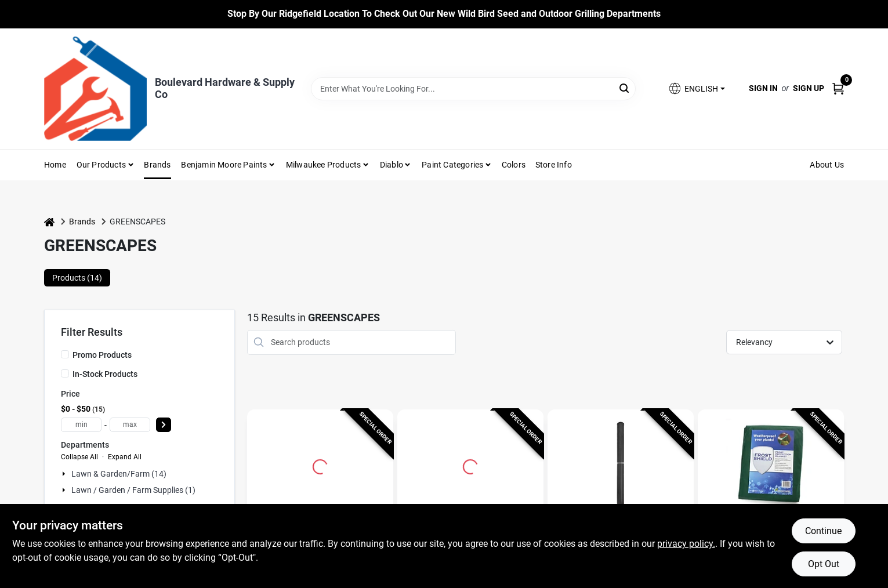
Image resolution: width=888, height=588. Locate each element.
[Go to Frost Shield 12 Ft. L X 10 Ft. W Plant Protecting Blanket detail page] (771, 465)
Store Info (554, 165)
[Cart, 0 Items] (838, 88)
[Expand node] (65, 474)
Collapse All (79, 457)
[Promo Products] (65, 354)
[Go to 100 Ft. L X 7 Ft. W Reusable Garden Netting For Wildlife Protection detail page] (320, 465)
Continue (823, 531)
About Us (827, 165)
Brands (157, 165)
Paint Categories (452, 165)
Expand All (125, 457)
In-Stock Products (105, 374)
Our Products (101, 165)
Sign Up (809, 88)
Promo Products (102, 355)
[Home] (49, 222)
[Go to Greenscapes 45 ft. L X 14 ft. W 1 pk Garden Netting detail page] (621, 465)
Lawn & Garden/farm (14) (119, 474)
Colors (514, 165)
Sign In (763, 88)
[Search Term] (473, 89)
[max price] (130, 425)
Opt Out (824, 564)
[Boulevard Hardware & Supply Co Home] (95, 89)
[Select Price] (164, 425)
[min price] (81, 425)
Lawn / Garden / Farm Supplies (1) (133, 490)
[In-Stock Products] (65, 373)
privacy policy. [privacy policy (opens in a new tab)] (686, 544)
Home (55, 165)
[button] (696, 88)
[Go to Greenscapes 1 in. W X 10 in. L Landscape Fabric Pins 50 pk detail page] (470, 465)
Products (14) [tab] (77, 278)
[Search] (625, 88)
